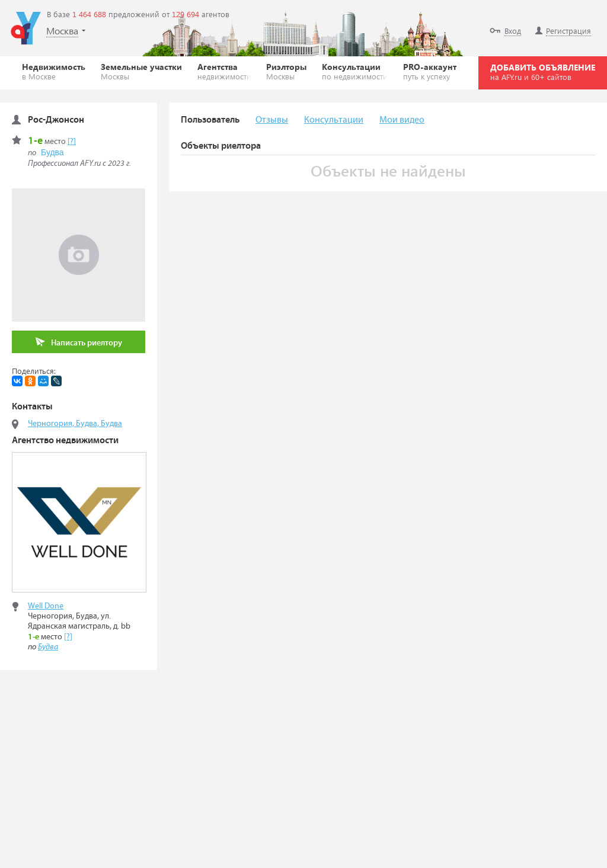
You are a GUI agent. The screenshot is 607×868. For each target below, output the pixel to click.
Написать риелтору (79, 342)
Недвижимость (54, 71)
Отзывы (272, 120)
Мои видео (402, 120)
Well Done (46, 606)
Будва (52, 152)
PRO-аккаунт (430, 71)
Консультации (355, 71)
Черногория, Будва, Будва (75, 424)
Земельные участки (141, 71)
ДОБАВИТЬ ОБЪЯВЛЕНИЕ (543, 72)
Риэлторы (286, 71)
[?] (72, 142)
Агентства (224, 71)
